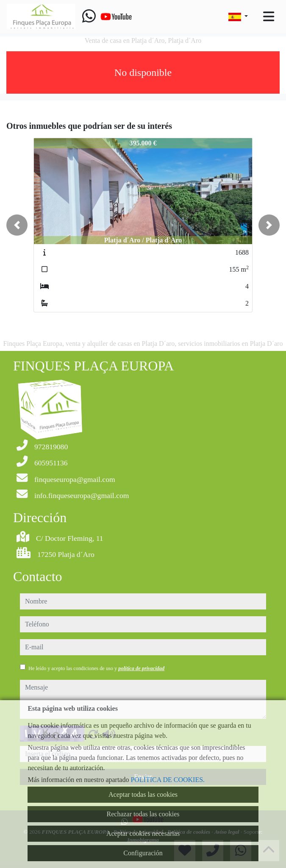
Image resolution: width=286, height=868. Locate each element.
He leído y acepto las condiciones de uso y (96, 668)
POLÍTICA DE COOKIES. (168, 780)
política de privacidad (141, 668)
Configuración (143, 853)
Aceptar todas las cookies (143, 794)
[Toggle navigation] (269, 17)
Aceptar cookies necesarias (143, 833)
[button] (17, 225)
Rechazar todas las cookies (143, 814)
